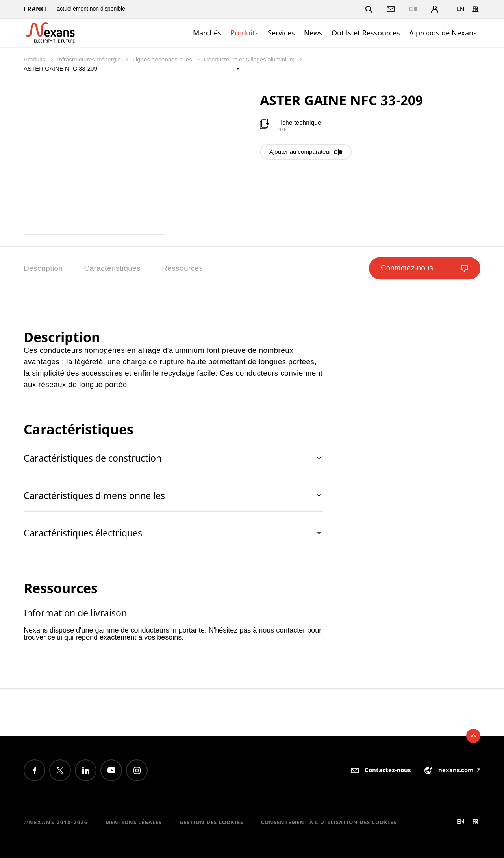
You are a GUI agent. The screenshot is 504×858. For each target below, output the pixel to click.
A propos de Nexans (443, 33)
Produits (245, 33)
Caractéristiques (112, 268)
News (313, 33)
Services (281, 33)
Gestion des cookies (211, 822)
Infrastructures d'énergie (90, 59)
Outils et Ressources (366, 33)
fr (475, 9)
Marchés (207, 33)
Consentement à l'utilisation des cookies (329, 822)
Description (43, 268)
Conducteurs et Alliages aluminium (250, 59)
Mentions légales (134, 822)
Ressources (182, 268)
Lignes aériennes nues (163, 59)
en (461, 9)
